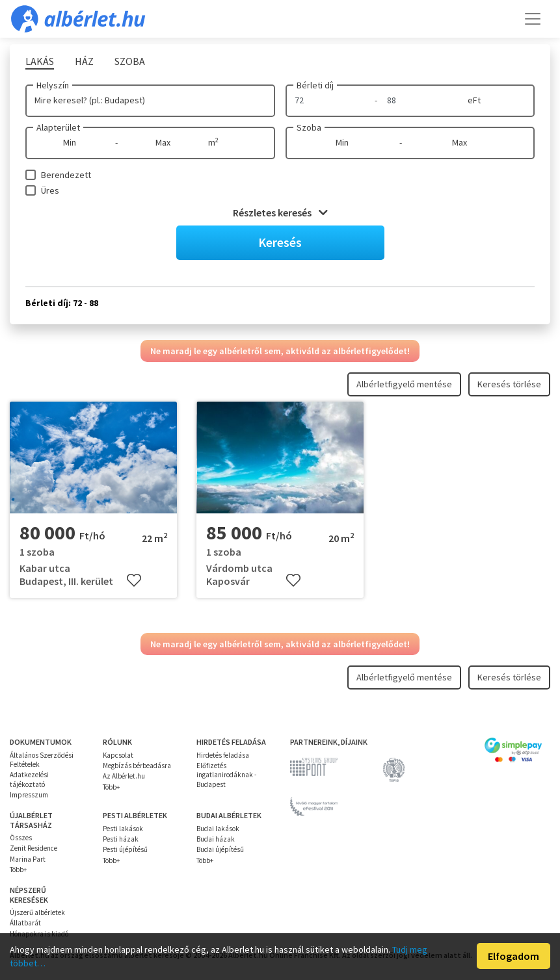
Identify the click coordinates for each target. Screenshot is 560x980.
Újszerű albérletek (37, 912)
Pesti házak (121, 839)
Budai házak (216, 839)
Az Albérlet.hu (124, 776)
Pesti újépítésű (125, 849)
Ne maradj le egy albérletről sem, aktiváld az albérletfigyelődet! (280, 351)
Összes (21, 838)
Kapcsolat (118, 755)
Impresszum (29, 795)
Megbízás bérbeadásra (137, 766)
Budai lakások (218, 829)
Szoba (309, 127)
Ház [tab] (84, 61)
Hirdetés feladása (223, 755)
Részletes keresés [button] (280, 213)
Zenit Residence (33, 848)
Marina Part (28, 859)
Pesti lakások (123, 829)
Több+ (111, 787)
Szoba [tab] (130, 61)
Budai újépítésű (220, 849)
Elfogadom (513, 956)
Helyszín (53, 85)
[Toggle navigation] (533, 19)
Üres (50, 190)
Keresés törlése (509, 384)
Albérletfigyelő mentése (404, 384)
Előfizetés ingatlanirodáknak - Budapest (226, 775)
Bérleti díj (315, 85)
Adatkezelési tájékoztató (29, 779)
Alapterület (58, 127)
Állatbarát (25, 923)
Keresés (280, 242)
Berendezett (66, 175)
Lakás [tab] (40, 61)
